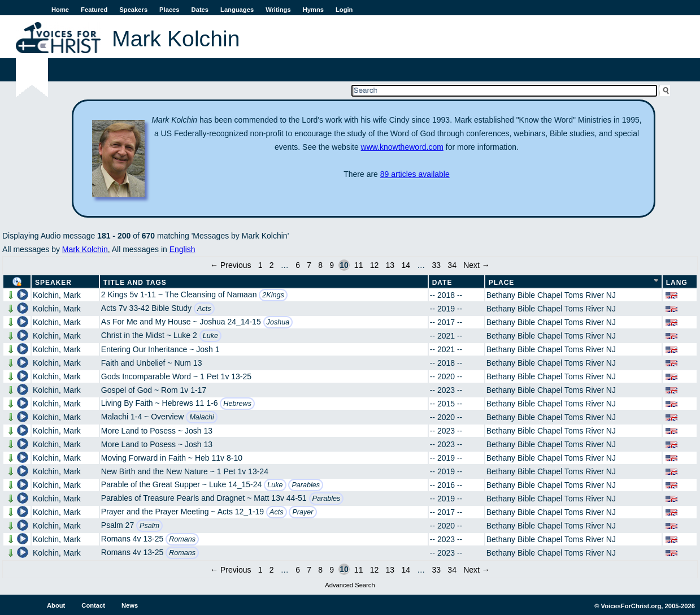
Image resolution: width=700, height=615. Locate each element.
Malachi (201, 417)
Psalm (149, 526)
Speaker (53, 283)
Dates (200, 10)
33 (437, 265)
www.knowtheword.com (402, 147)
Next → (477, 265)
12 (375, 265)
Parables (306, 485)
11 (359, 265)
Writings (278, 10)
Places (169, 10)
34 (452, 265)
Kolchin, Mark (57, 295)
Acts (204, 309)
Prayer (303, 512)
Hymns (313, 10)
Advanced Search (350, 585)
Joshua (278, 322)
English (182, 249)
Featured (94, 10)
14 (406, 265)
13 (390, 265)
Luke (210, 336)
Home (60, 10)
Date (442, 283)
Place (502, 283)
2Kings (273, 295)
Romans (182, 539)
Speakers (133, 10)
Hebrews (237, 404)
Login (344, 10)
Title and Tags (135, 283)
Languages (237, 10)
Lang (677, 283)
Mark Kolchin (85, 249)
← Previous (231, 265)
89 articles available (415, 174)
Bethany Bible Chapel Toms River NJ (551, 295)
